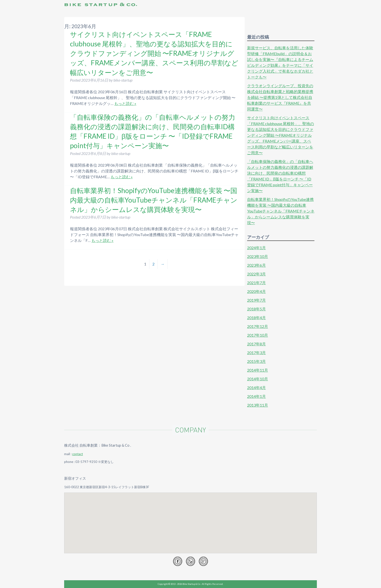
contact (78, 454)
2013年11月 (258, 405)
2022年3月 (256, 274)
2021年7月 (256, 283)
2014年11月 (258, 370)
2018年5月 (256, 309)
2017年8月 (256, 344)
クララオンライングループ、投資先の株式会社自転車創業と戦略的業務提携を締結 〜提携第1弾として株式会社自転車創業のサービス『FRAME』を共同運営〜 (280, 97)
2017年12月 (258, 326)
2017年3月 (256, 353)
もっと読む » (125, 103)
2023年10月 (258, 256)
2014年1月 (256, 396)
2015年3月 (256, 361)
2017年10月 (258, 335)
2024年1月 (256, 248)
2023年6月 (256, 265)
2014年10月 (258, 379)
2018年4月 (256, 318)
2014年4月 (256, 388)
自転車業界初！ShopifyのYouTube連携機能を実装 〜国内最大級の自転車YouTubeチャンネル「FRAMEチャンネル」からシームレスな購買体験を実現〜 (154, 200)
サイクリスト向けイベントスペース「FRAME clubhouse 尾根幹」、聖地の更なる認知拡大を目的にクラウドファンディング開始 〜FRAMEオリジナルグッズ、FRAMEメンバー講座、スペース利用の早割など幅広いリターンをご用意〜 (154, 53)
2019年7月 (256, 300)
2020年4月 (256, 291)
